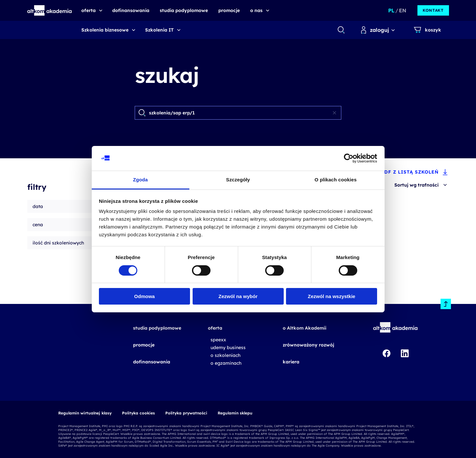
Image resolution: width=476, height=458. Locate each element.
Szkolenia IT (159, 30)
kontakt (433, 10)
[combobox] (341, 30)
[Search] (238, 113)
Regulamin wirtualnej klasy (85, 413)
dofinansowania (152, 362)
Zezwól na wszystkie (332, 296)
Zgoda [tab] (141, 180)
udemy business (228, 347)
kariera (291, 362)
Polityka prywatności (186, 413)
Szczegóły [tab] (238, 180)
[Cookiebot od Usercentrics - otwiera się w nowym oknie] (349, 158)
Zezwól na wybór (238, 296)
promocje (144, 345)
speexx (218, 340)
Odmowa (144, 296)
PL (391, 10)
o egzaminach (226, 363)
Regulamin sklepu (235, 413)
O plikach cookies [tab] (336, 180)
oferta (215, 328)
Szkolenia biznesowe (105, 30)
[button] (50, 10)
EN (403, 10)
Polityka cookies (138, 413)
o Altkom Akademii (305, 328)
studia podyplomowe (157, 328)
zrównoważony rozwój (308, 345)
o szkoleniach (225, 355)
